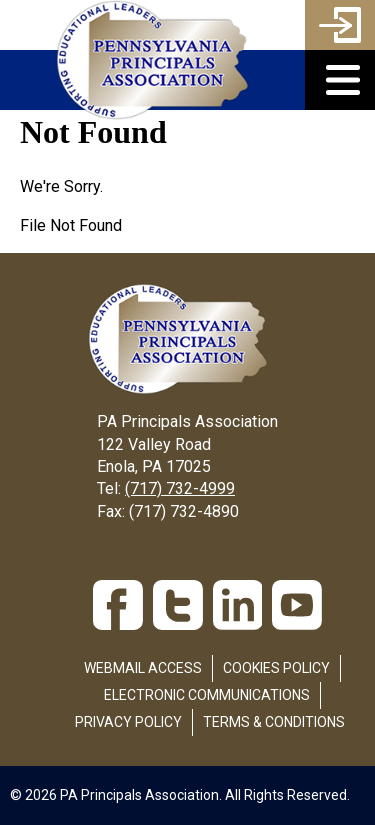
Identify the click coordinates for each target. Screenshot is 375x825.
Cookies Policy (276, 668)
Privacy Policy (128, 722)
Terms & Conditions (274, 722)
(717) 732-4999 (180, 488)
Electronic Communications (207, 695)
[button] (340, 80)
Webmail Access (143, 668)
